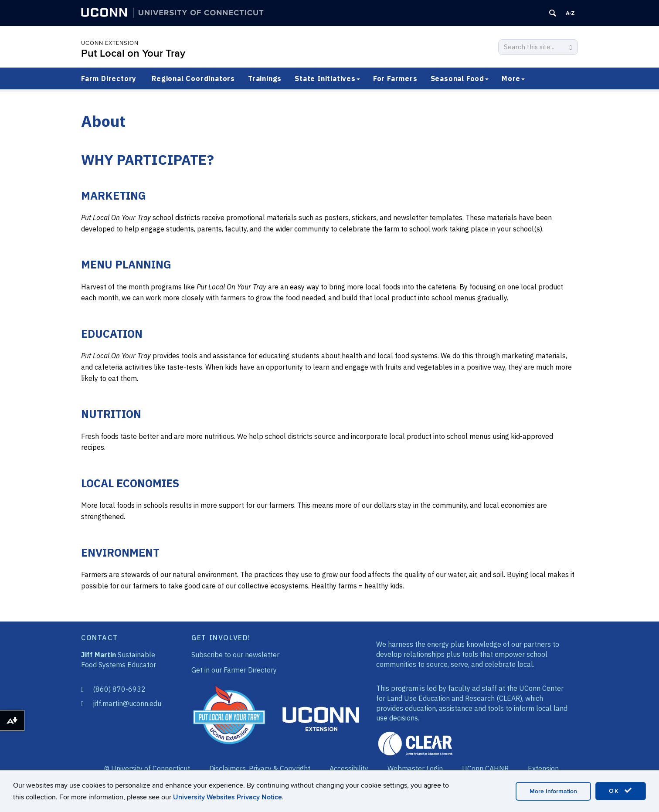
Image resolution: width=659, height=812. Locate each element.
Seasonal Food (460, 78)
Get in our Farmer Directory (234, 670)
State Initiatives (327, 78)
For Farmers (395, 78)
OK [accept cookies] (621, 791)
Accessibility (349, 768)
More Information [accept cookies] (553, 791)
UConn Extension (110, 43)
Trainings (265, 78)
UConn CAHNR (485, 768)
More (513, 78)
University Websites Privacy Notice (228, 797)
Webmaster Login (415, 768)
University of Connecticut (151, 768)
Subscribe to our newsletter (235, 655)
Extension (543, 768)
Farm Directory (109, 78)
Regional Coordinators (193, 78)
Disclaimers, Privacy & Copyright (260, 768)
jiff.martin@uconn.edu (127, 703)
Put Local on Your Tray (133, 53)
